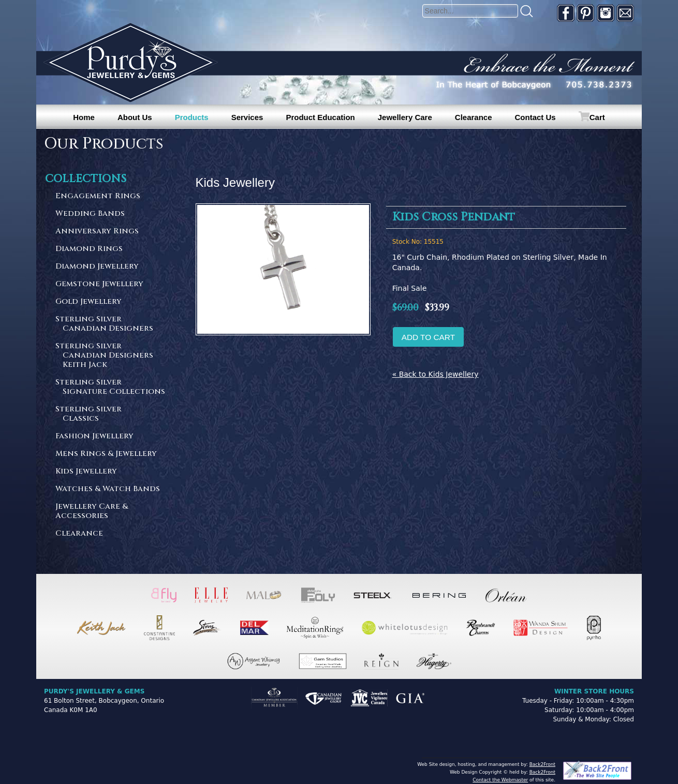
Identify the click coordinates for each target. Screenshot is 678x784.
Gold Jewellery (89, 302)
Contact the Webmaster (500, 780)
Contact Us (535, 117)
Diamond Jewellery (97, 267)
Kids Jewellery (86, 472)
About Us (135, 117)
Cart (597, 117)
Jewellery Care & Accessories (92, 512)
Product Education (320, 117)
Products (192, 117)
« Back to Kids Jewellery (436, 374)
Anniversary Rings (97, 232)
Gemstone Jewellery (99, 284)
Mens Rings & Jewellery (106, 454)
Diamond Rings (89, 249)
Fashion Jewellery (94, 437)
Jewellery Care (405, 117)
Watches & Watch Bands (108, 489)
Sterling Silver (111, 324)
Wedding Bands (90, 214)
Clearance (474, 117)
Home (84, 117)
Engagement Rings (98, 196)
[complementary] (603, 727)
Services (247, 117)
